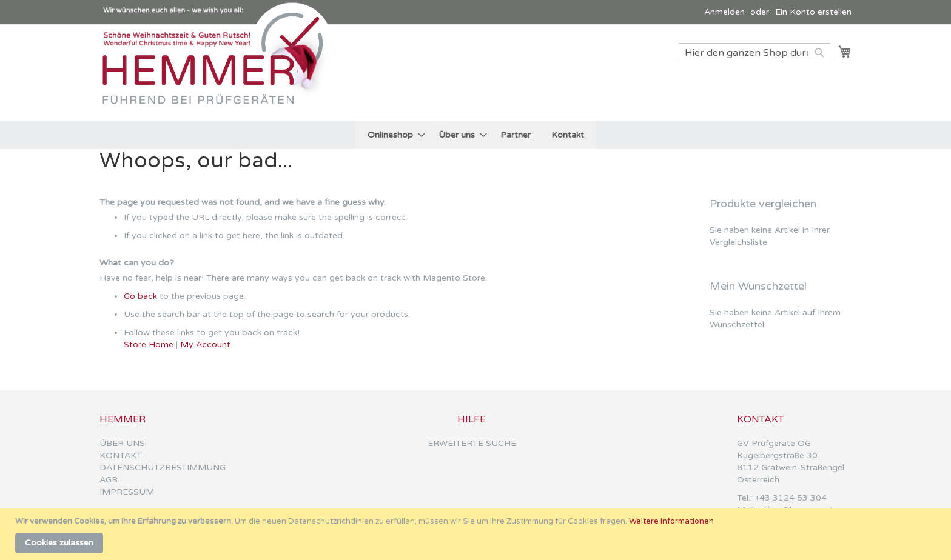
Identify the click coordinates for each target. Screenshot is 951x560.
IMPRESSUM (127, 492)
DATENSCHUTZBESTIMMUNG (163, 468)
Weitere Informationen (671, 521)
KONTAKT (121, 455)
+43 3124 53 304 (791, 498)
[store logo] (218, 72)
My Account (205, 345)
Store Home (149, 345)
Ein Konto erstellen (813, 12)
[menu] (476, 135)
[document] (477, 534)
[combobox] (754, 53)
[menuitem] (393, 135)
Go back (140, 296)
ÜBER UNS (122, 443)
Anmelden (724, 12)
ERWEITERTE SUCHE (472, 443)
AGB (109, 480)
